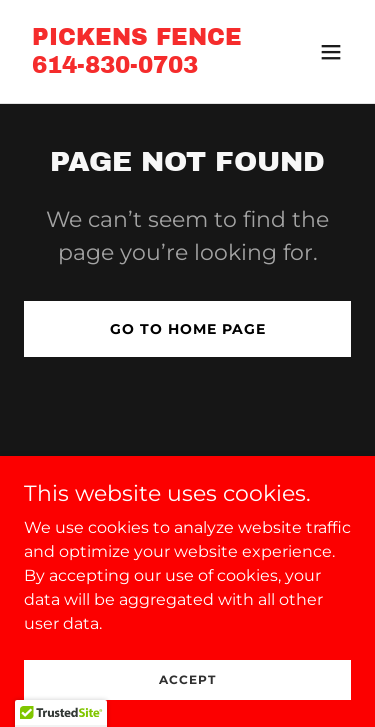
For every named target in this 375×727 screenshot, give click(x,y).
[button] (331, 52)
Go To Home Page (188, 329)
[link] (137, 67)
